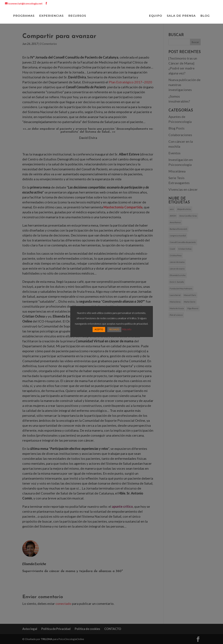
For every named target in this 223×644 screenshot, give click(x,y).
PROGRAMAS (23, 16)
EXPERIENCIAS (51, 16)
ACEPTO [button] (99, 329)
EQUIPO (156, 16)
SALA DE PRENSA (182, 16)
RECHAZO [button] (114, 329)
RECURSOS (77, 16)
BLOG (205, 16)
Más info (127, 329)
